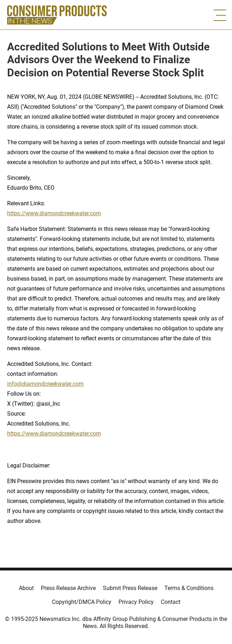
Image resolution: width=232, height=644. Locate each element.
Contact (171, 602)
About (26, 588)
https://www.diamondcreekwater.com (54, 213)
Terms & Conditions (189, 588)
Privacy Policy (136, 602)
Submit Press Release (130, 588)
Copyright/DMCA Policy (82, 602)
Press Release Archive (68, 588)
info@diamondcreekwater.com (45, 384)
